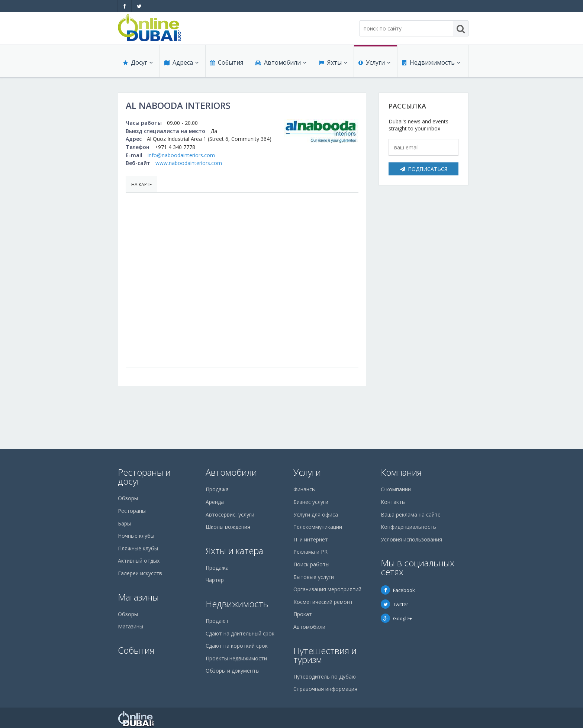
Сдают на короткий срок (237, 646)
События (226, 64)
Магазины (138, 597)
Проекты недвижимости (236, 658)
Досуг (138, 64)
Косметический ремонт (323, 602)
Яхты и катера (234, 551)
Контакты (393, 502)
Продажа (217, 489)
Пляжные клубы (138, 548)
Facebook (398, 590)
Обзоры (128, 498)
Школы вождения (228, 527)
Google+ (396, 618)
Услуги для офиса (316, 515)
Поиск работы (311, 564)
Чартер (215, 580)
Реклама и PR (310, 552)
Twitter (394, 604)
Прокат (303, 614)
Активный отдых (139, 561)
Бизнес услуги (311, 502)
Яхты (333, 64)
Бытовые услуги (314, 577)
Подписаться (424, 169)
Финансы (305, 489)
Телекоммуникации (318, 527)
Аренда (215, 502)
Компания (401, 472)
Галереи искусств (140, 573)
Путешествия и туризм (325, 655)
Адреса (181, 64)
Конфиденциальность (408, 527)
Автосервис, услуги (230, 515)
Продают (217, 621)
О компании (396, 489)
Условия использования (411, 539)
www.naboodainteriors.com (189, 163)
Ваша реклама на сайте (411, 515)
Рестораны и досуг (144, 477)
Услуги (374, 64)
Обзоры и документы (233, 671)
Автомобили (280, 64)
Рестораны (132, 511)
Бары (124, 523)
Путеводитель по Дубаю (325, 677)
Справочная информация (325, 689)
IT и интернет (311, 539)
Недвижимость (431, 64)
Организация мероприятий (327, 589)
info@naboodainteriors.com (181, 155)
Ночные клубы (136, 536)
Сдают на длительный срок (240, 633)
